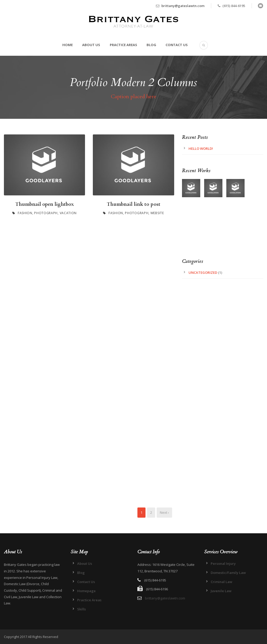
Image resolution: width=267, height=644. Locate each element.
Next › (164, 512)
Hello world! (201, 148)
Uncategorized (203, 273)
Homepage (86, 591)
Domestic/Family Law (228, 573)
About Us (91, 45)
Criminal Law (222, 582)
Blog (151, 45)
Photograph (46, 213)
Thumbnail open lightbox (44, 204)
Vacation (68, 213)
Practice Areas (123, 45)
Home (68, 45)
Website (157, 213)
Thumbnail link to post (133, 204)
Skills (81, 609)
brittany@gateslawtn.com (183, 6)
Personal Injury (223, 563)
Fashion (25, 213)
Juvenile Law (221, 591)
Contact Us (177, 45)
